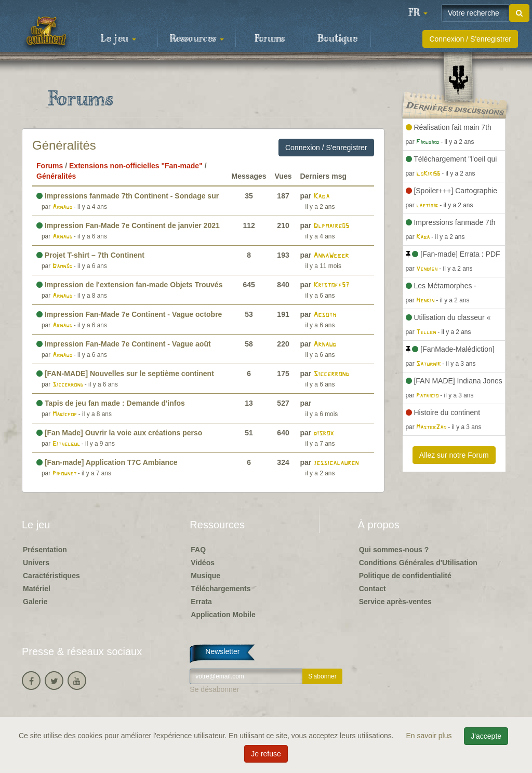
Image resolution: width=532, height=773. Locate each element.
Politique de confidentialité (405, 576)
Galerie (35, 602)
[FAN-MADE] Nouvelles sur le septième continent (125, 374)
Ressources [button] (197, 39)
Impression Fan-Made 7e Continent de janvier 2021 (128, 225)
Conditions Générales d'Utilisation (418, 563)
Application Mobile (223, 615)
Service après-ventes (395, 602)
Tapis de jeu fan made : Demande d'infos (111, 403)
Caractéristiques (51, 576)
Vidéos (203, 563)
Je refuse (266, 754)
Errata (201, 602)
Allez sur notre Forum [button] (454, 455)
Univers (36, 563)
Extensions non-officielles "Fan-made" (136, 166)
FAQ (198, 550)
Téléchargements (221, 589)
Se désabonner (214, 689)
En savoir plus (430, 736)
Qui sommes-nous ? (394, 550)
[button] (418, 13)
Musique (205, 576)
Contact (373, 589)
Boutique (337, 39)
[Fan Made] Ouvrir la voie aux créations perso (119, 433)
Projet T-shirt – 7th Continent (90, 255)
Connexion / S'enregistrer (470, 39)
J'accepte (486, 736)
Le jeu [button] (118, 39)
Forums (270, 39)
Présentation (45, 550)
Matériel (37, 589)
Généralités (64, 145)
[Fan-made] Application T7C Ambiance (107, 462)
